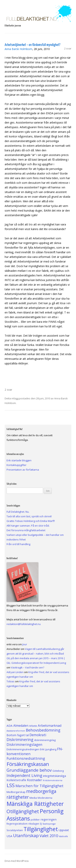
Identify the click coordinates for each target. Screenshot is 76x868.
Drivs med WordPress (17, 861)
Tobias (11, 681)
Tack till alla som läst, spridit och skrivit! (29, 516)
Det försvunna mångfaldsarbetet (26, 530)
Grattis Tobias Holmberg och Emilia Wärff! (31, 521)
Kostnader (35, 780)
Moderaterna (45, 798)
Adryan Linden (15, 672)
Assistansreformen (16, 731)
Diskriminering (20, 740)
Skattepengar (49, 824)
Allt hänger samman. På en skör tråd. (28, 526)
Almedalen (21, 726)
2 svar (68, 48)
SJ (41, 824)
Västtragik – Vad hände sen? (27, 667)
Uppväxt (64, 830)
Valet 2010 (49, 836)
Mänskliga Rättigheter (35, 804)
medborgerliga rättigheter (31, 794)
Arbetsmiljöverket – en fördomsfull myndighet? (33, 45)
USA (9, 836)
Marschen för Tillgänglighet (39, 786)
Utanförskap (26, 835)
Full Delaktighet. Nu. (18, 512)
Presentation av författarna (23, 470)
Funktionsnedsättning (26, 758)
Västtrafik (63, 836)
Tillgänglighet (41, 829)
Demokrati (38, 735)
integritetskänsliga (54, 776)
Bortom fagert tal (18, 735)
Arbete (33, 726)
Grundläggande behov (29, 770)
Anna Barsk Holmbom (18, 49)
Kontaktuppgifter (16, 465)
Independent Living (24, 775)
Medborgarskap (16, 792)
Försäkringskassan (28, 764)
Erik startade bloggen (19, 460)
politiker (35, 820)
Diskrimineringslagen (24, 744)
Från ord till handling (18, 544)
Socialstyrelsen (15, 830)
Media (33, 798)
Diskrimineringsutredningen (23, 749)
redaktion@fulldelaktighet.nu (24, 624)
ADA (10, 726)
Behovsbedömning (43, 730)
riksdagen (34, 824)
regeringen (49, 819)
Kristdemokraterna (53, 780)
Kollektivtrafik (16, 780)
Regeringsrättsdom (17, 824)
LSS (11, 785)
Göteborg (58, 771)
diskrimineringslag (45, 740)
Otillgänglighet (23, 811)
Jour (25, 644)
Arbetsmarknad (50, 725)
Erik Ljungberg (48, 749)
